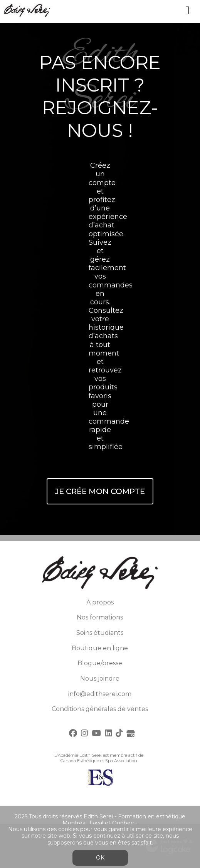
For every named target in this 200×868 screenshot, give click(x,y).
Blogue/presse (100, 663)
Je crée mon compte (100, 491)
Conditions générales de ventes (100, 709)
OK (100, 858)
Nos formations (100, 617)
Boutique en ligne (100, 648)
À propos (100, 602)
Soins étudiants (100, 633)
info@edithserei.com (100, 694)
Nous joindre (100, 679)
